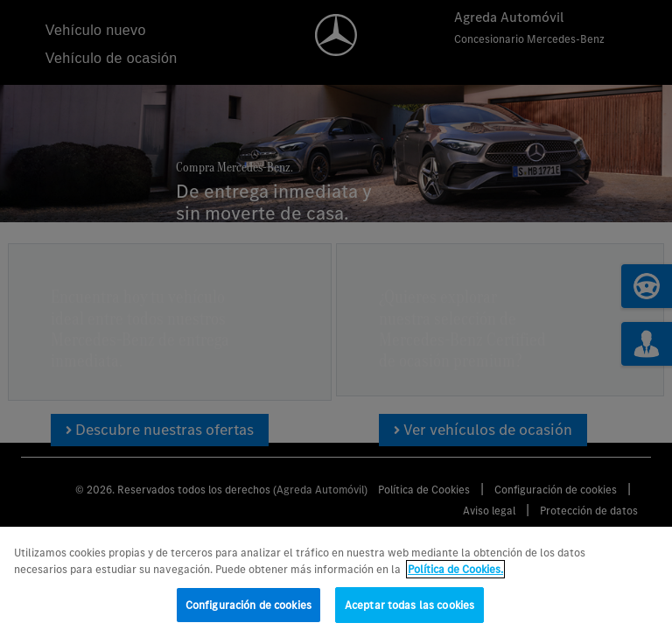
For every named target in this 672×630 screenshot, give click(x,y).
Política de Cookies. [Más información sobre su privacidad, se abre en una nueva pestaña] (455, 577)
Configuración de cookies (248, 612)
